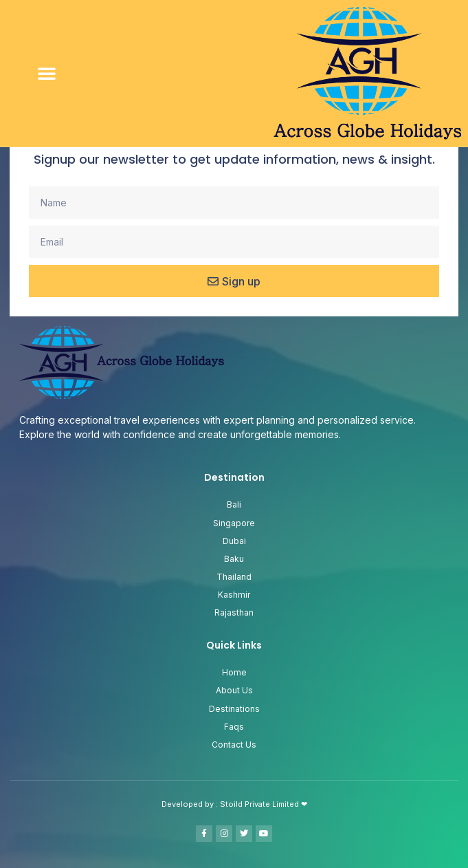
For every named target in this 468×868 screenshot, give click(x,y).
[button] (47, 73)
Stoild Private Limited (260, 804)
